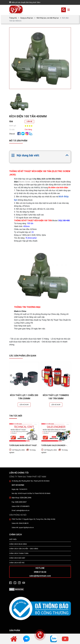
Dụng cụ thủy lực (27, 18)
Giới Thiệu (13, 539)
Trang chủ (13, 18)
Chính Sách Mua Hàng (18, 544)
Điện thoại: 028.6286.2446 (22, 498)
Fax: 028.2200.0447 (19, 502)
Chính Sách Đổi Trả (17, 563)
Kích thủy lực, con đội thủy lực (48, 18)
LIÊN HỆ (29, 122)
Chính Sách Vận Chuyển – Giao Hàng (24, 549)
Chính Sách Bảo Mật (17, 558)
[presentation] (11, 375)
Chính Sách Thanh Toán (19, 553)
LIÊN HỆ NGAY (24, 405)
